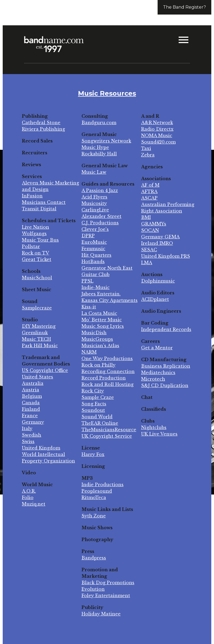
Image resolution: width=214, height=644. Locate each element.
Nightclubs (154, 427)
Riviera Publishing (43, 129)
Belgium (32, 396)
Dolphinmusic (158, 281)
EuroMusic (94, 242)
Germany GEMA (160, 237)
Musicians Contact (44, 202)
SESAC (149, 250)
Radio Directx (157, 129)
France (30, 416)
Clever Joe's (95, 229)
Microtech (153, 379)
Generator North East (107, 268)
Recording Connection (108, 371)
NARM (89, 352)
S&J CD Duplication (165, 385)
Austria (30, 390)
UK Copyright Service (107, 436)
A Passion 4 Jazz (100, 190)
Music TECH (36, 339)
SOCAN (150, 230)
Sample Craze (98, 397)
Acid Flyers (94, 197)
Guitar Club (96, 274)
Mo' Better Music (102, 320)
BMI (146, 217)
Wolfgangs (34, 234)
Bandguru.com (99, 123)
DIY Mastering (39, 326)
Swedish (32, 435)
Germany (33, 422)
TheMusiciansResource (109, 430)
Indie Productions (103, 485)
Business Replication (166, 366)
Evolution (93, 589)
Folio (28, 497)
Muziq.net (34, 504)
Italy (27, 429)
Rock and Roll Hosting (108, 384)
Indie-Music (96, 287)
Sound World (97, 417)
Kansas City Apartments (110, 300)
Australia (33, 383)
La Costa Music (99, 313)
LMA (147, 263)
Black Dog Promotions (108, 583)
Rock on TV (35, 253)
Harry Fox (93, 454)
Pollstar (31, 246)
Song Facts (94, 404)
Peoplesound (97, 491)
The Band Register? (184, 7)
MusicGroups (97, 339)
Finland (31, 409)
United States (38, 377)
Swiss (28, 441)
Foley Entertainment (106, 596)
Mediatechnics (158, 373)
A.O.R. (29, 491)
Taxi (146, 148)
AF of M (150, 185)
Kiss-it (89, 307)
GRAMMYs (154, 224)
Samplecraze (37, 308)
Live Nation (35, 227)
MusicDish (94, 333)
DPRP (88, 236)
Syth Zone (94, 516)
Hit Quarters (96, 255)
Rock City (93, 391)
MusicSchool (37, 278)
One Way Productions (107, 358)
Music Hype (95, 147)
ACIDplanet (155, 299)
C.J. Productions (100, 223)
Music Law (94, 172)
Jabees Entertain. (101, 294)
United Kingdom (41, 448)
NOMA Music (157, 135)
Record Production (104, 378)
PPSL (87, 281)
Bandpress (94, 558)
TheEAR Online (100, 423)
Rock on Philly (98, 365)
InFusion (32, 196)
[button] (184, 40)
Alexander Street (101, 216)
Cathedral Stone (41, 123)
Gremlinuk (35, 333)
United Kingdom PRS (166, 256)
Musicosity (94, 203)
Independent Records (166, 329)
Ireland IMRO (157, 243)
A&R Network (157, 123)
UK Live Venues (159, 434)
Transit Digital (39, 209)
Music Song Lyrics (103, 326)
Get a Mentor (157, 348)
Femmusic (93, 249)
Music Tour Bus (40, 240)
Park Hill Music (40, 346)
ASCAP (149, 198)
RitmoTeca (94, 497)
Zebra (148, 155)
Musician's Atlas (100, 346)
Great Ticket (37, 259)
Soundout (93, 410)
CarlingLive (95, 210)
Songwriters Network (106, 141)
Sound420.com (158, 142)
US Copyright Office (45, 370)
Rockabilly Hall (99, 154)
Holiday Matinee (101, 614)
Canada (31, 403)
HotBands (93, 262)
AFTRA (149, 192)
